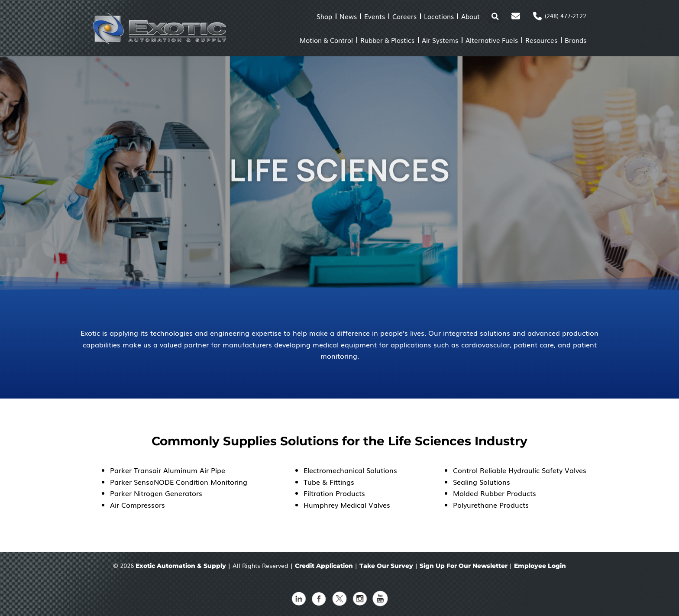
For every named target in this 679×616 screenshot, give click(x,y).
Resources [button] (541, 40)
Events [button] (375, 16)
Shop (324, 16)
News (348, 16)
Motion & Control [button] (326, 40)
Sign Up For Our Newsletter (464, 566)
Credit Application (324, 566)
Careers (404, 16)
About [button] (470, 16)
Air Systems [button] (440, 40)
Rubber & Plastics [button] (387, 40)
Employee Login (540, 566)
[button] (495, 16)
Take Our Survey (386, 566)
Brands (576, 40)
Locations (439, 16)
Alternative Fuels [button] (492, 40)
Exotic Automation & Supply (181, 566)
